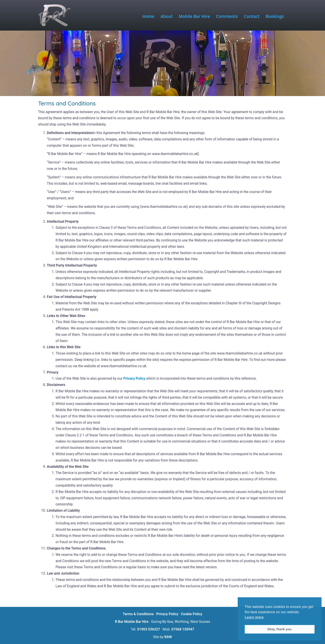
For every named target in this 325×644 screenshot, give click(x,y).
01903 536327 (149, 629)
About (167, 16)
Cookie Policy (192, 614)
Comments (227, 16)
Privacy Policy (134, 378)
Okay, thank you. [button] (280, 629)
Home (149, 16)
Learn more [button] (254, 617)
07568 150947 (183, 629)
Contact (252, 16)
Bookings (275, 16)
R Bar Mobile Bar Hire (132, 622)
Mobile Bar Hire (194, 16)
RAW (168, 637)
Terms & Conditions (138, 614)
